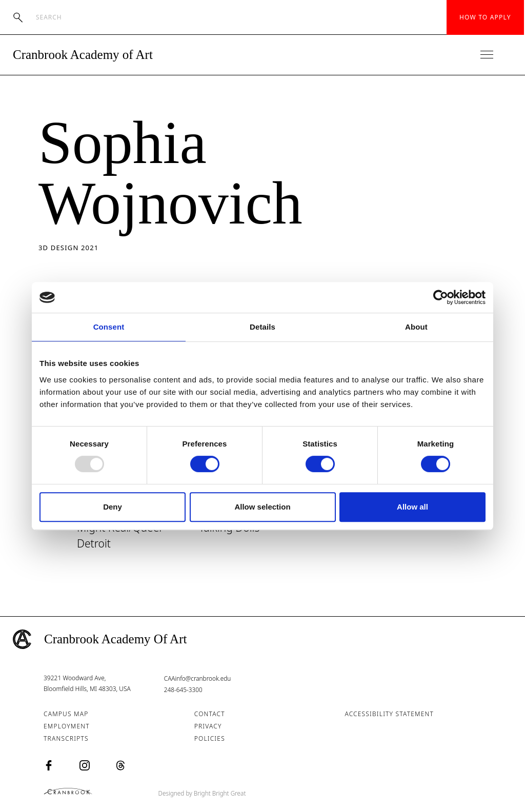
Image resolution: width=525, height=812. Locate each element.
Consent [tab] (109, 327)
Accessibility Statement (389, 714)
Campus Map (66, 714)
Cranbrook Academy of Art (83, 55)
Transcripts (66, 739)
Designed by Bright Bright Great (210, 793)
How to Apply (485, 17)
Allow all (412, 507)
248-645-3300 (184, 690)
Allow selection (262, 507)
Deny (113, 507)
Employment (67, 727)
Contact (210, 714)
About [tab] (416, 327)
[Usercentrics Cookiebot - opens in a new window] (441, 297)
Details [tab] (262, 327)
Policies (210, 739)
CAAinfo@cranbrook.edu (198, 679)
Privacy (208, 727)
